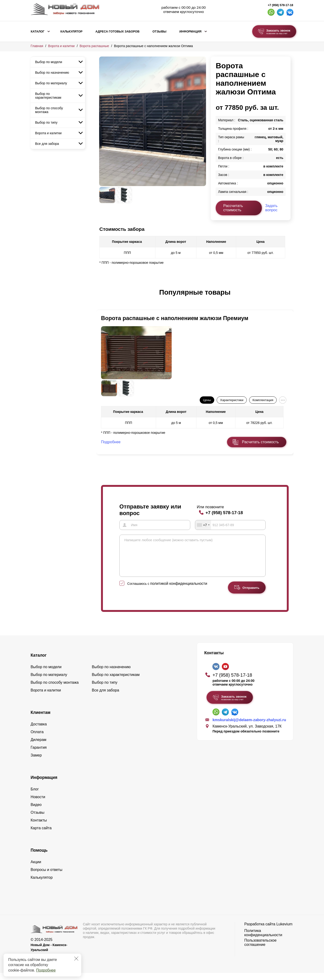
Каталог (38, 32)
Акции (36, 869)
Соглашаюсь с (167, 591)
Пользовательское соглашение (261, 950)
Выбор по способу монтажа (49, 110)
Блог (35, 796)
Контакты (39, 827)
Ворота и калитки (61, 46)
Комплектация (263, 400)
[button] (102, 297)
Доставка (39, 731)
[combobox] (203, 525)
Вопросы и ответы (47, 877)
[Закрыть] (76, 959)
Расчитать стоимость (260, 442)
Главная (37, 46)
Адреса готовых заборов (117, 32)
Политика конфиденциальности (263, 940)
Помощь (39, 857)
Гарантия (39, 754)
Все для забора (47, 144)
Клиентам (40, 720)
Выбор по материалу (51, 83)
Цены (207, 400)
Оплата (37, 739)
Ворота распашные (94, 46)
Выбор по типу (46, 122)
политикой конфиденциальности (179, 591)
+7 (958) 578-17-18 (280, 5)
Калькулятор (71, 32)
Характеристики (232, 400)
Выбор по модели (49, 62)
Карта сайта (41, 835)
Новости (38, 804)
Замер (36, 762)
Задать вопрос (271, 208)
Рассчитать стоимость (233, 208)
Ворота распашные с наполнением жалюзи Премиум (175, 318)
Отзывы (159, 32)
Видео (36, 812)
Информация (190, 32)
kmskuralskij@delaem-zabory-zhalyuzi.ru (249, 727)
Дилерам (38, 747)
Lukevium (284, 931)
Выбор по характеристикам (48, 96)
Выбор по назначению (52, 73)
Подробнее (46, 970)
